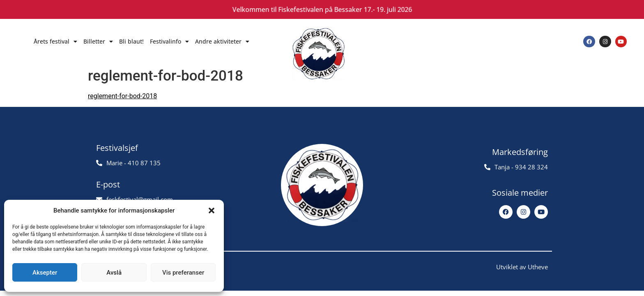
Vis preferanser (183, 273)
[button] (212, 210)
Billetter (98, 42)
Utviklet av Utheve (522, 267)
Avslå (114, 273)
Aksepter (45, 273)
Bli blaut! (131, 41)
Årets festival (55, 42)
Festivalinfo (169, 42)
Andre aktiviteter (222, 42)
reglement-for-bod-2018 (122, 96)
